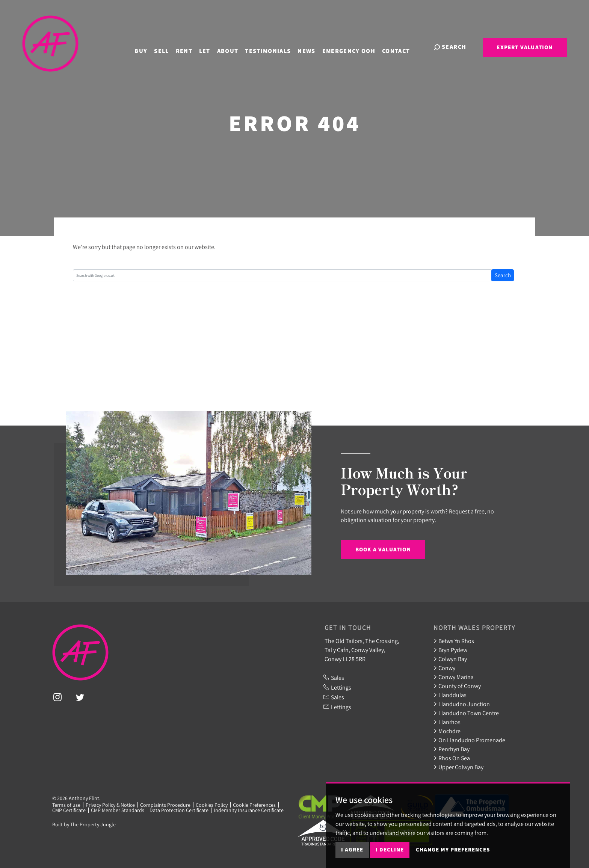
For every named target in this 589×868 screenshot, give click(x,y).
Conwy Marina (454, 677)
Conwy (444, 668)
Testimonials (274, 46)
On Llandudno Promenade (469, 740)
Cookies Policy (212, 805)
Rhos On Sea (452, 758)
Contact (402, 46)
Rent (190, 46)
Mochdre (447, 731)
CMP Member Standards (118, 810)
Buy (147, 46)
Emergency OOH (354, 46)
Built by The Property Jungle (84, 824)
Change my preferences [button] (453, 849)
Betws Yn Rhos (454, 641)
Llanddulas (450, 695)
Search (503, 275)
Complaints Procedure (165, 805)
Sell (167, 46)
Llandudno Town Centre (466, 713)
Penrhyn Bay (452, 749)
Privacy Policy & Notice (110, 805)
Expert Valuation (525, 47)
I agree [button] (352, 849)
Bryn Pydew (450, 650)
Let (210, 46)
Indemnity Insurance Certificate (249, 810)
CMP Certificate (69, 810)
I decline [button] (390, 849)
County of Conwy (457, 686)
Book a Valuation (383, 549)
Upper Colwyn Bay (458, 767)
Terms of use (66, 805)
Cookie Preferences (254, 805)
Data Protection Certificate (179, 810)
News (312, 46)
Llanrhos (447, 722)
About (233, 46)
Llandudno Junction (462, 704)
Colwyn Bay (450, 659)
